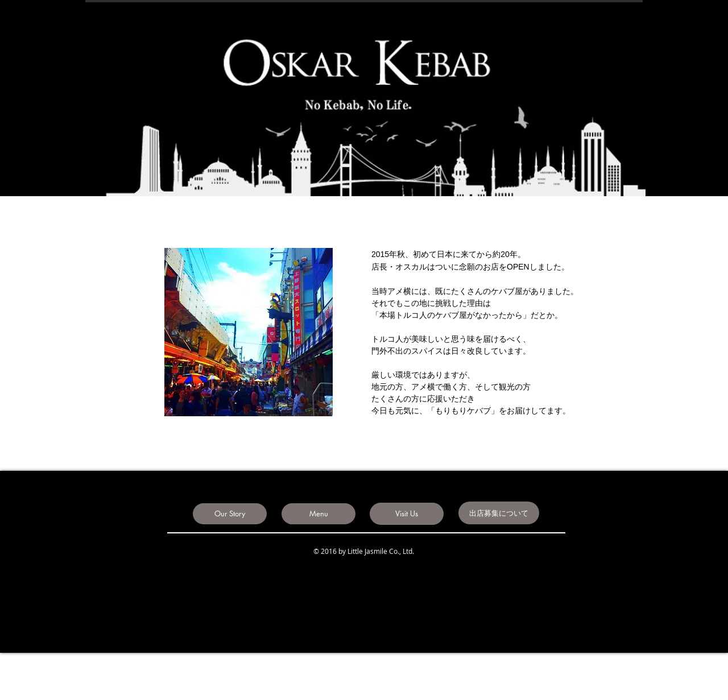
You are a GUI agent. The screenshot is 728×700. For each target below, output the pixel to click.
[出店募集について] (499, 513)
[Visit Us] (407, 514)
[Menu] (318, 514)
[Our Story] (230, 514)
